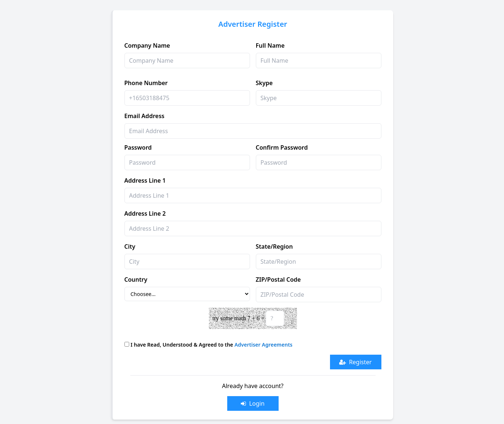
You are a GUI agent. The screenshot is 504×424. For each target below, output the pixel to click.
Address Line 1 (145, 180)
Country (136, 279)
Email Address (144, 116)
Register (355, 362)
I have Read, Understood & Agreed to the (212, 345)
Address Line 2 (145, 213)
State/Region (274, 246)
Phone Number (146, 83)
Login (253, 403)
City (130, 246)
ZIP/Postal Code (278, 279)
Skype (264, 83)
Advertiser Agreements (264, 345)
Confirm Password (282, 147)
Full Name (270, 45)
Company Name (147, 45)
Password (138, 147)
